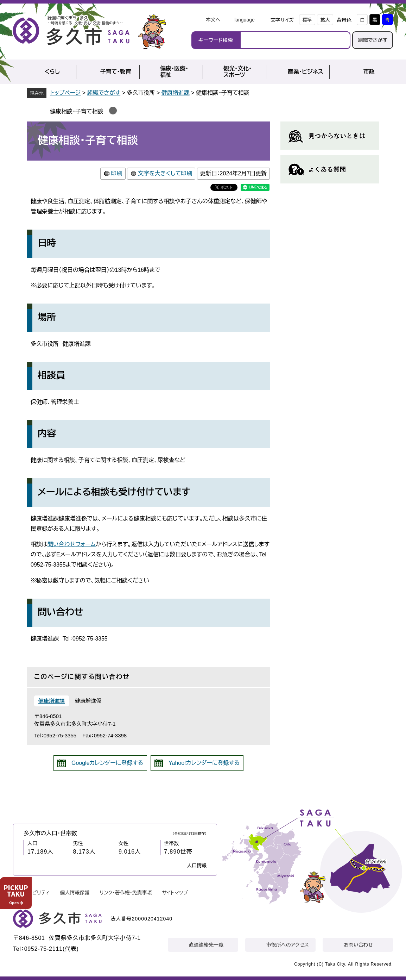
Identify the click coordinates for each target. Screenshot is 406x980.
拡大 (325, 20)
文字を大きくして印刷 (165, 173)
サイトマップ (175, 893)
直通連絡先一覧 (206, 945)
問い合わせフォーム (72, 544)
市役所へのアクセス (287, 945)
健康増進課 (176, 93)
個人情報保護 (75, 893)
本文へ (213, 20)
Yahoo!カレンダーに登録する (204, 763)
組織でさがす (373, 40)
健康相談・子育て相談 (77, 111)
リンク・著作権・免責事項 (126, 893)
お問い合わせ (358, 945)
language (245, 20)
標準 (307, 20)
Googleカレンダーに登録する (107, 763)
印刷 (117, 173)
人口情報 (197, 866)
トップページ (65, 93)
